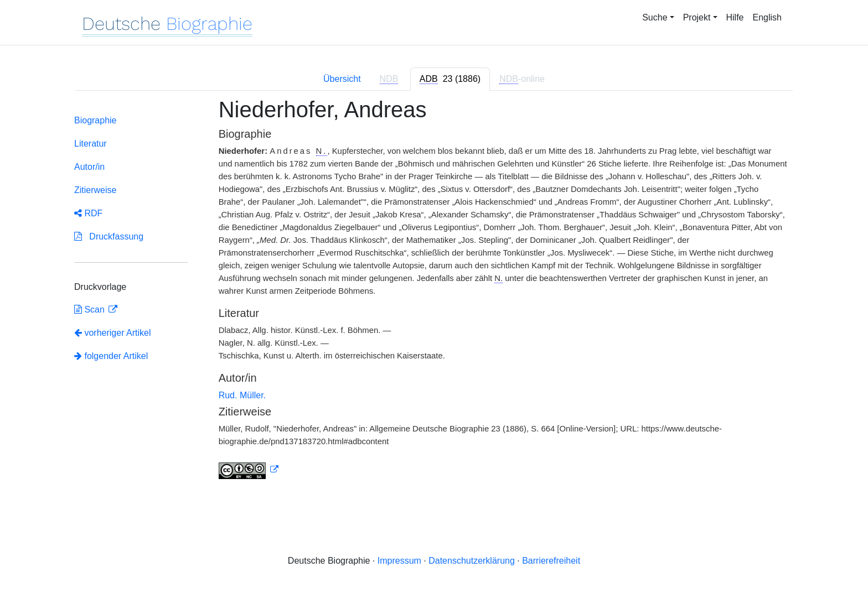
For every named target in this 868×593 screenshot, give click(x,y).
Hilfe (735, 17)
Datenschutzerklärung (472, 561)
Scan (91, 309)
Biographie (95, 120)
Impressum (399, 561)
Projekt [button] (697, 17)
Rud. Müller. (242, 395)
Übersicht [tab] (342, 79)
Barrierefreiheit (551, 561)
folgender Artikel (111, 356)
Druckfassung (109, 236)
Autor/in (89, 167)
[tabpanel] (434, 295)
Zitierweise (95, 190)
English (767, 17)
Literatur (91, 144)
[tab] (450, 79)
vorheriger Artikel (113, 333)
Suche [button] (655, 17)
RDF (88, 213)
